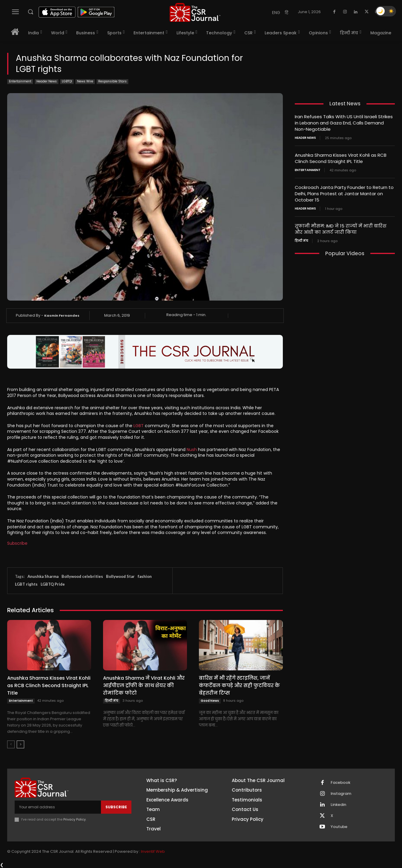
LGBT (139, 426)
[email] (58, 807)
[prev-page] (11, 744)
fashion (145, 576)
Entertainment (20, 82)
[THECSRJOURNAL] (195, 12)
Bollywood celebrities (82, 576)
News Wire (85, 82)
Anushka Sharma (43, 576)
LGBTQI (67, 82)
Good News (210, 701)
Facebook (340, 783)
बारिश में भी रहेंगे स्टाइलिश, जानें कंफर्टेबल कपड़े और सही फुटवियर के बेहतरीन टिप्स (239, 685)
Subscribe (17, 543)
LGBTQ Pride (53, 584)
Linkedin (338, 805)
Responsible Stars (112, 82)
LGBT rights (26, 584)
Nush (192, 450)
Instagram (341, 794)
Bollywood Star (120, 576)
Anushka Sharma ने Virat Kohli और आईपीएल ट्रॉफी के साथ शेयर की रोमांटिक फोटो (144, 685)
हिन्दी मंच (112, 701)
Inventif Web (153, 851)
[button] (30, 12)
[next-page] (20, 744)
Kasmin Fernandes (62, 316)
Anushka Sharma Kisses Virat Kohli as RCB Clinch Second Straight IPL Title (49, 685)
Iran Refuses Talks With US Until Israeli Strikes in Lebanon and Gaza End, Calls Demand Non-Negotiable (344, 123)
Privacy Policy (75, 819)
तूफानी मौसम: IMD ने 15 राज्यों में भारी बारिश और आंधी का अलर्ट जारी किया (341, 229)
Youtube (339, 827)
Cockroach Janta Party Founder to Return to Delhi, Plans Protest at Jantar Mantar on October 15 (344, 194)
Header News (47, 82)
